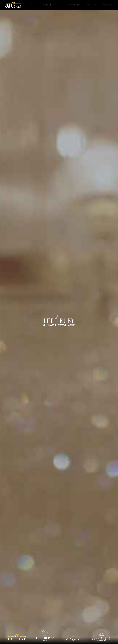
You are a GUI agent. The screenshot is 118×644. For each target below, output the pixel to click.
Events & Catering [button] (77, 5)
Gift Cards (47, 5)
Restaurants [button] (92, 5)
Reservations (106, 5)
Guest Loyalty (34, 5)
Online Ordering (60, 5)
